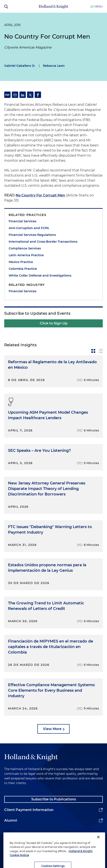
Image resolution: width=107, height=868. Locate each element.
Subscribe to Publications (54, 799)
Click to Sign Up (54, 323)
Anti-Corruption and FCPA (29, 228)
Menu (99, 6)
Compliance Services (25, 248)
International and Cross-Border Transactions (43, 242)
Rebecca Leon (54, 66)
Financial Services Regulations (32, 235)
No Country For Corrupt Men (40, 195)
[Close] (98, 844)
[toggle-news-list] (101, 351)
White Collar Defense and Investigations (40, 275)
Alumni (11, 820)
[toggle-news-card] (93, 351)
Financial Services (23, 221)
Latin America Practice (26, 255)
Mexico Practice (21, 262)
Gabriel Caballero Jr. (20, 66)
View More (52, 729)
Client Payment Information (29, 810)
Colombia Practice (23, 269)
